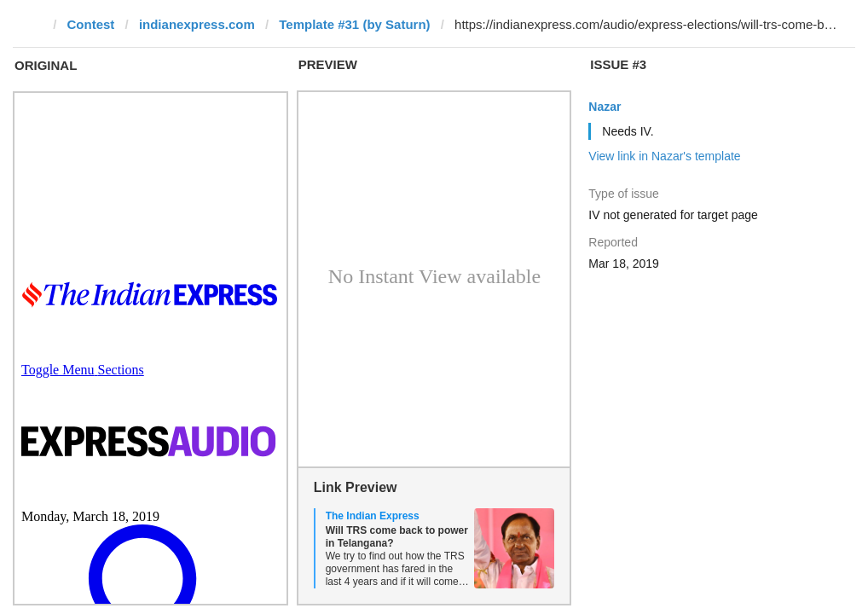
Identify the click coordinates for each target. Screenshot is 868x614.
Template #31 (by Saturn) (354, 24)
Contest (91, 24)
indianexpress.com (197, 24)
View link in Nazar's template (664, 156)
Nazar (605, 107)
